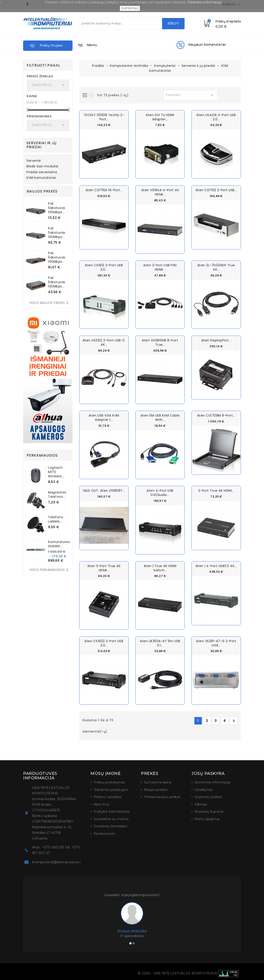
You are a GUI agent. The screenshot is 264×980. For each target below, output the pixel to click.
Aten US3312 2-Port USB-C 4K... (104, 342)
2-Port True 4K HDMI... (216, 490)
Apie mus (101, 804)
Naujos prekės (156, 789)
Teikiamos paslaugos (111, 789)
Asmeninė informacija (213, 782)
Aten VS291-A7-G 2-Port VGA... (216, 643)
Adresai (201, 804)
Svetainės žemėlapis (110, 826)
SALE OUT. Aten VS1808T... (104, 490)
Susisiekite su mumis (111, 819)
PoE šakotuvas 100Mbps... (57, 208)
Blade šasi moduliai (42, 166)
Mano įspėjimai (207, 819)
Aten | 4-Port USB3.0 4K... (216, 565)
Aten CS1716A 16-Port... (104, 190)
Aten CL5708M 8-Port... (216, 415)
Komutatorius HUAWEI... (59, 544)
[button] (48, 46)
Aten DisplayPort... (216, 340)
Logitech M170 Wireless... (56, 472)
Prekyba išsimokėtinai (112, 811)
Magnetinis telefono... (57, 494)
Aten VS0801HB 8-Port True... (160, 342)
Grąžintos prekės (208, 796)
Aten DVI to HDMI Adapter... (160, 117)
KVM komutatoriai (41, 178)
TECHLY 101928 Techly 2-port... (104, 117)
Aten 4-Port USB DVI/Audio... (160, 492)
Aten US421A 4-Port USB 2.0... (216, 117)
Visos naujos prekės (50, 303)
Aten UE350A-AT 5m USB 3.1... (160, 643)
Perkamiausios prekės (162, 796)
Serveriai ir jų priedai (42, 145)
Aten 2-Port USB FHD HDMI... (160, 267)
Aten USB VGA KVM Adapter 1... (104, 417)
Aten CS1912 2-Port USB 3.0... (104, 267)
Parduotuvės (104, 833)
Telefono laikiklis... (56, 519)
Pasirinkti (190, 95)
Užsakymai (204, 789)
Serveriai (34, 161)
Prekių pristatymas (109, 782)
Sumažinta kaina (158, 782)
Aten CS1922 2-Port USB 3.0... (104, 643)
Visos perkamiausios (50, 570)
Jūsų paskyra (208, 773)
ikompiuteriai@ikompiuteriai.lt (57, 862)
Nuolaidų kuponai (209, 811)
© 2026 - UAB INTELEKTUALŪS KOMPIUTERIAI (178, 973)
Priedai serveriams (42, 172)
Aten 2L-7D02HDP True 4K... (216, 267)
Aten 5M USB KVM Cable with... (160, 417)
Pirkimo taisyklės (108, 796)
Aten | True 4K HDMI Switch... (160, 568)
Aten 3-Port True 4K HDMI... (104, 568)
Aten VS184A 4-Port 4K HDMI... (160, 192)
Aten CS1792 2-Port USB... (216, 190)
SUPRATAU (130, 8)
